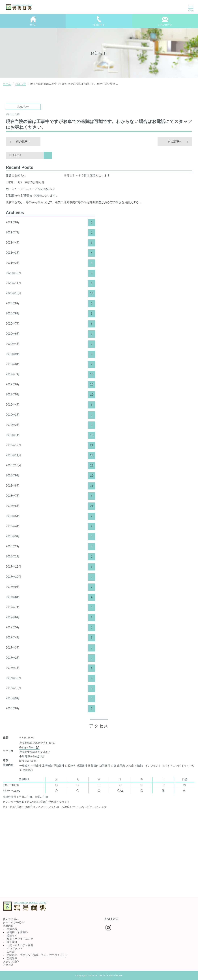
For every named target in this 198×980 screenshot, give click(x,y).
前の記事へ (23, 141)
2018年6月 (50, 506)
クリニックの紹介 (14, 923)
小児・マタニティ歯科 (20, 945)
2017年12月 (50, 567)
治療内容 (8, 926)
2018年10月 (50, 466)
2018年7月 (50, 496)
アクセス (8, 965)
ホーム (7, 84)
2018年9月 (50, 476)
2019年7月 (50, 374)
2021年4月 (50, 243)
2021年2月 (50, 263)
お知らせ (21, 84)
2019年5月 (50, 395)
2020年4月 (50, 344)
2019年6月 (50, 385)
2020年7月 (50, 324)
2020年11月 (50, 283)
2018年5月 (50, 516)
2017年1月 (50, 668)
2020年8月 (50, 314)
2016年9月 (50, 698)
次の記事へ (175, 141)
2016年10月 (50, 688)
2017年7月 (50, 607)
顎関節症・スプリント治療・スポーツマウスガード (37, 955)
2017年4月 (50, 638)
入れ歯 (11, 952)
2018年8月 (50, 486)
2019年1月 (50, 435)
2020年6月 (50, 334)
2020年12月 (50, 273)
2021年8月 (50, 223)
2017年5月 (50, 628)
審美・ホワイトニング (20, 939)
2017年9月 (50, 587)
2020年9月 (50, 304)
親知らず (12, 936)
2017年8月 (50, 597)
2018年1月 (50, 557)
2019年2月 (50, 425)
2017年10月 (50, 577)
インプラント (15, 949)
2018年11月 (50, 455)
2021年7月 (50, 233)
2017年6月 (50, 617)
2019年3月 (50, 415)
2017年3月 (50, 648)
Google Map (29, 747)
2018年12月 (50, 445)
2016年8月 (50, 709)
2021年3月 (50, 253)
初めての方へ (11, 919)
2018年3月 (50, 536)
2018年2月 (50, 547)
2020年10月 (50, 293)
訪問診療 (12, 958)
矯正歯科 (12, 942)
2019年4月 (50, 405)
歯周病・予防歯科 (17, 932)
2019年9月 (50, 354)
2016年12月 (50, 678)
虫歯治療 (12, 929)
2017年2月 (50, 658)
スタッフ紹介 (11, 962)
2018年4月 (50, 526)
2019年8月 (50, 364)
